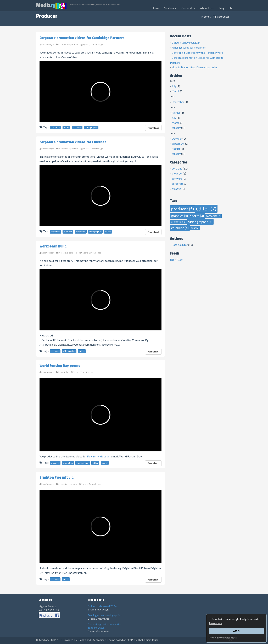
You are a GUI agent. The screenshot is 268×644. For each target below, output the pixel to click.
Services (170, 8)
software (177, 179)
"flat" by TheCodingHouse (143, 640)
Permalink (153, 128)
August (176, 112)
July (174, 86)
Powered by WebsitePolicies (223, 638)
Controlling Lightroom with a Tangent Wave (197, 53)
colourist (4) (180, 228)
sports (105, 463)
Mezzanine (98, 640)
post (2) (195, 228)
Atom (180, 259)
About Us (207, 8)
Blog (222, 8)
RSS (172, 259)
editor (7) (206, 209)
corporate (178, 184)
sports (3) (197, 216)
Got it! (236, 631)
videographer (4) (200, 222)
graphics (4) (180, 216)
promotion (81, 232)
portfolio (177, 168)
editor (66, 127)
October (177, 138)
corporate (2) (213, 216)
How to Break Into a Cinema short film (194, 67)
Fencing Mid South (98, 456)
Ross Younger (180, 245)
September (178, 143)
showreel (177, 173)
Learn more (216, 623)
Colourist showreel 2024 (186, 42)
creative (176, 189)
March (176, 91)
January (176, 128)
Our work (188, 8)
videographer (91, 127)
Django (82, 640)
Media (51, 6)
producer (77, 127)
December (178, 102)
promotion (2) (179, 222)
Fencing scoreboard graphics (189, 47)
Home (155, 8)
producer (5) (183, 209)
